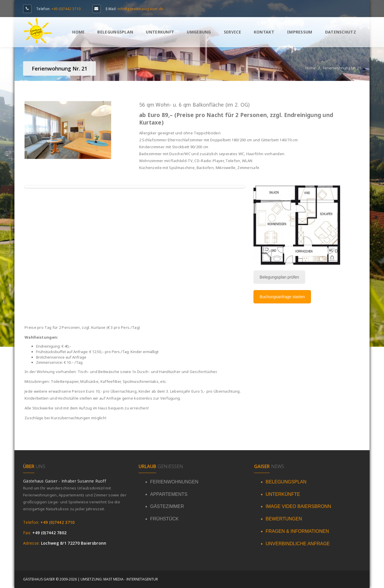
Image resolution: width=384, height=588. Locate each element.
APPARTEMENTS (169, 494)
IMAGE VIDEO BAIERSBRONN (298, 506)
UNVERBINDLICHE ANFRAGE (298, 544)
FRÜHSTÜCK (164, 519)
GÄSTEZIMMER (167, 506)
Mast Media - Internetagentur (131, 579)
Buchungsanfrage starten (282, 297)
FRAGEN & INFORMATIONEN (297, 531)
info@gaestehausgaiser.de (140, 9)
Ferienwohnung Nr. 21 (342, 68)
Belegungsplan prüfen (279, 277)
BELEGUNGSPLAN (286, 482)
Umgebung (199, 32)
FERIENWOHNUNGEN (174, 482)
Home (78, 32)
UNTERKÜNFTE (283, 494)
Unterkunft (160, 32)
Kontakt (264, 32)
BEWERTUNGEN (284, 519)
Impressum (300, 32)
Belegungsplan (115, 32)
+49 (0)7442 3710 (66, 9)
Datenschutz (341, 32)
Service (232, 32)
